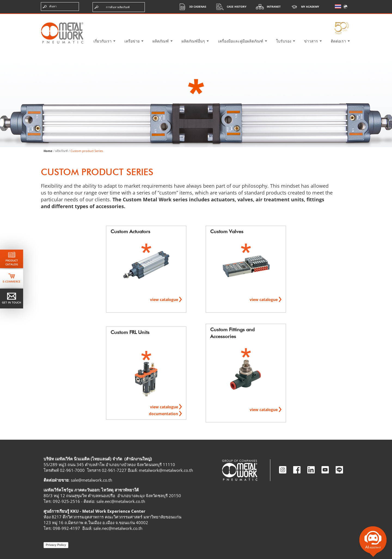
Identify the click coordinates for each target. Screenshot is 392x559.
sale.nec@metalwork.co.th (118, 528)
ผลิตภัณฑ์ (161, 41)
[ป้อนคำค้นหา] (60, 7)
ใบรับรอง (284, 41)
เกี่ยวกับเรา (102, 41)
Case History (230, 7)
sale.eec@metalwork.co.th (121, 501)
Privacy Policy (56, 545)
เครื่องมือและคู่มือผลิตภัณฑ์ (241, 41)
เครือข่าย (132, 41)
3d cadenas (191, 7)
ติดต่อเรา (338, 41)
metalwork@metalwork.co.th (166, 470)
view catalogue (165, 300)
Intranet (267, 7)
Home (48, 151)
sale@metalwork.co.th (91, 480)
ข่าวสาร (311, 41)
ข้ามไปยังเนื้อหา (22, 9)
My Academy (303, 7)
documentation (164, 414)
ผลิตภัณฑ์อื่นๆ (193, 41)
